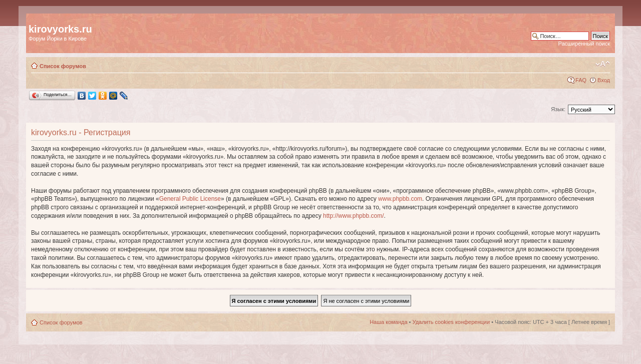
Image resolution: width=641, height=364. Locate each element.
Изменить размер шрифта (603, 64)
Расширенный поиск (584, 44)
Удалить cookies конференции (451, 322)
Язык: (558, 109)
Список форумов (63, 66)
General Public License (190, 199)
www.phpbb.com (400, 199)
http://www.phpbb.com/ (353, 216)
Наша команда (388, 322)
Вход (604, 80)
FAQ (581, 80)
